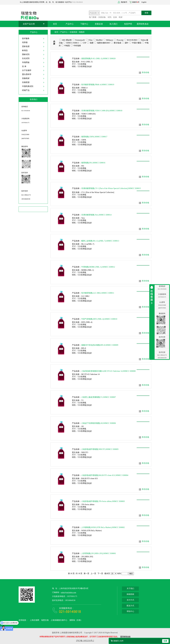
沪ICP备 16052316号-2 (85, 641)
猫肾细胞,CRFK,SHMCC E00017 (94, 137)
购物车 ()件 (118, 641)
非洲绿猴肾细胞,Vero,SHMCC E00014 (96, 215)
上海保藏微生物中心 (59, 620)
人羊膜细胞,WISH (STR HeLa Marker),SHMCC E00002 (103, 527)
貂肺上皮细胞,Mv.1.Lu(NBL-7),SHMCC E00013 (100, 241)
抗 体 (24, 66)
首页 (55, 24)
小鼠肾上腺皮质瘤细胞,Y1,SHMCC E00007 (99, 397)
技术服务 (26, 38)
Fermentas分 (79, 40)
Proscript (119, 40)
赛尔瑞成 (116, 43)
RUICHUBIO (131, 40)
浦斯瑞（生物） (76, 620)
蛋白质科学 (27, 74)
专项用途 (26, 62)
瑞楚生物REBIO (102, 43)
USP (83, 43)
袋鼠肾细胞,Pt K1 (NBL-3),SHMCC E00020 (98, 59)
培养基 (25, 42)
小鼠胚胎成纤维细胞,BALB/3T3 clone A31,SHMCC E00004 (105, 475)
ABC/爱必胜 (66, 40)
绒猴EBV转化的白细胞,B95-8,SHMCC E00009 (100, 345)
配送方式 (130, 606)
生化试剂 (26, 58)
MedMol (98, 40)
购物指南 (130, 594)
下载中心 (84, 24)
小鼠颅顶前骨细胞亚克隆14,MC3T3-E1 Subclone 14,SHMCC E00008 (108, 371)
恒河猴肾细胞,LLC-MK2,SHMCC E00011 (98, 293)
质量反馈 (99, 24)
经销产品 (26, 90)
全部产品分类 (29, 24)
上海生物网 (35, 620)
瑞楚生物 (45, 620)
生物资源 (26, 82)
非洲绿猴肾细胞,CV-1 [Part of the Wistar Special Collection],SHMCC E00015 (111, 188)
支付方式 (130, 600)
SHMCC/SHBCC (71, 43)
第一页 (86, 574)
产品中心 (70, 24)
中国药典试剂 (28, 86)
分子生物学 (27, 70)
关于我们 (130, 589)
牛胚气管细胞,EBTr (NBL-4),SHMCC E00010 (99, 319)
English (144, 2)
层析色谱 (26, 46)
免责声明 (128, 24)
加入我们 (113, 24)
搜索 (146, 13)
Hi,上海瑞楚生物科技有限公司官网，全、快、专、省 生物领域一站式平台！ (47, 2)
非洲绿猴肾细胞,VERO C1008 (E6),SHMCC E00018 (102, 111)
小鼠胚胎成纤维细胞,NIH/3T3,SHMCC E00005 (100, 449)
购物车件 (136, 2)
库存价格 (145, 72)
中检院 (66, 46)
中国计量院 (135, 43)
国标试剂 (26, 54)
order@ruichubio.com (68, 592)
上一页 (93, 574)
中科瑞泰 (76, 46)
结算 (165, 641)
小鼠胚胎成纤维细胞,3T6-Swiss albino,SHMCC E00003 (103, 501)
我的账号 (124, 2)
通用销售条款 (143, 24)
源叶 (125, 43)
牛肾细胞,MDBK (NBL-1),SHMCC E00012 (98, 267)
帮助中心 (130, 611)
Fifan (89, 40)
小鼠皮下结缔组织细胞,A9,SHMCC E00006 (99, 423)
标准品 (25, 50)
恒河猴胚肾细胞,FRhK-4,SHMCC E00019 (98, 85)
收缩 (152, 295)
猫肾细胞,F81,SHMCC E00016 (93, 163)
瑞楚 (90, 43)
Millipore (108, 40)
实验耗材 (26, 78)
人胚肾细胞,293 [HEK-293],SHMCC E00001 (99, 553)
